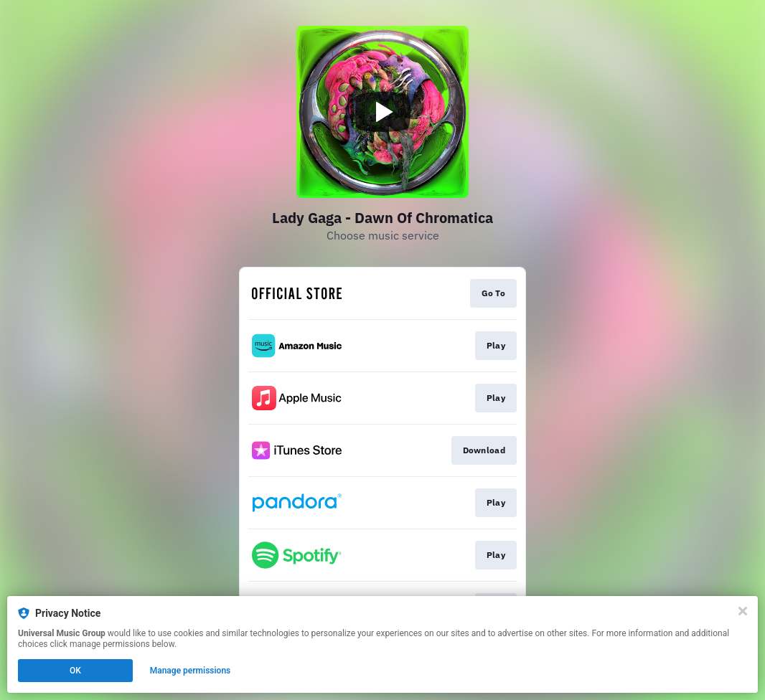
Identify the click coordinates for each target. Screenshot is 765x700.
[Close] (743, 611)
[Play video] (382, 112)
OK (75, 671)
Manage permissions (191, 671)
